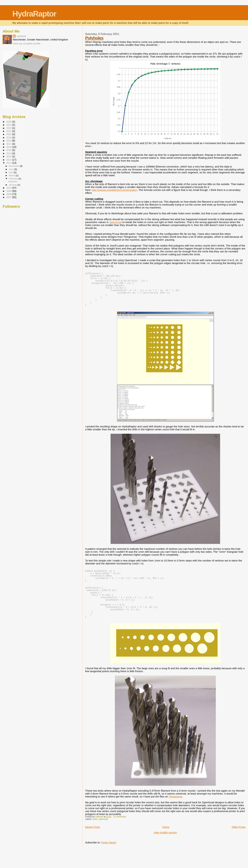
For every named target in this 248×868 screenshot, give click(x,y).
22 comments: (120, 834)
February (14, 179)
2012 (9, 160)
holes (95, 837)
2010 (9, 188)
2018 (9, 141)
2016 (9, 147)
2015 (9, 150)
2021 (9, 131)
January (13, 185)
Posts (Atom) (109, 860)
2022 (9, 128)
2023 (9, 125)
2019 (9, 138)
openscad (103, 837)
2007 (9, 197)
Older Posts (238, 845)
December (14, 166)
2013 (9, 157)
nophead (21, 36)
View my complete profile (27, 44)
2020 (9, 134)
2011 (9, 163)
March (12, 175)
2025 (9, 122)
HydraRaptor (34, 14)
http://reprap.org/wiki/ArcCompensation (114, 190)
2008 (9, 194)
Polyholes (94, 38)
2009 (9, 191)
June (12, 169)
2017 (9, 144)
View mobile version (165, 850)
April (11, 172)
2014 (9, 153)
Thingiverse (175, 814)
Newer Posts (92, 845)
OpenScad (116, 222)
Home (166, 845)
